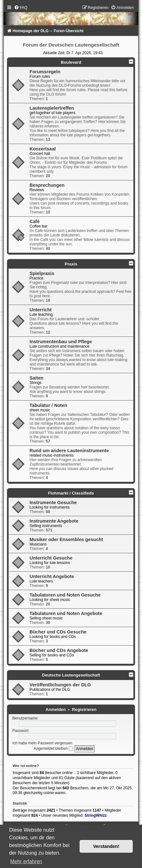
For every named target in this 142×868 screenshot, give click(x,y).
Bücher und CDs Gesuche (58, 632)
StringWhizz (96, 815)
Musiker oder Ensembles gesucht (66, 539)
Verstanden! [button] (106, 846)
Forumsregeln (45, 72)
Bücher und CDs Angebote (59, 650)
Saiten (37, 378)
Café (35, 221)
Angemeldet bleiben (53, 749)
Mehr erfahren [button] (26, 861)
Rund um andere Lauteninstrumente (69, 451)
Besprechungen (47, 185)
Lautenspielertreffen (52, 108)
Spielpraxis (42, 273)
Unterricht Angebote (52, 576)
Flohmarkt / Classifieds (71, 493)
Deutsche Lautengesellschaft (71, 675)
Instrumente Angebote (54, 521)
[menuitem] (21, 8)
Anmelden (56, 709)
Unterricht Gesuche (51, 558)
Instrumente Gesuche (53, 503)
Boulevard (71, 62)
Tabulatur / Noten (48, 405)
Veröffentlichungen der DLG (60, 685)
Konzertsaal (43, 149)
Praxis (71, 264)
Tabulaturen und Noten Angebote (66, 613)
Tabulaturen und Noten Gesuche (65, 595)
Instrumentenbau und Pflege (61, 342)
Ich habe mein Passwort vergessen (42, 743)
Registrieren (84, 709)
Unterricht (41, 310)
